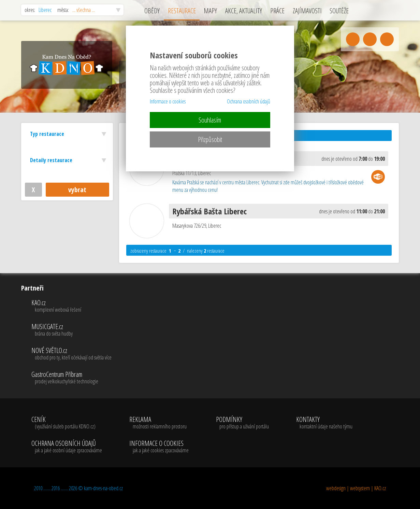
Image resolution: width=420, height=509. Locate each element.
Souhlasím (210, 120)
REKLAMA (159, 423)
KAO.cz (71, 306)
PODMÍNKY (242, 423)
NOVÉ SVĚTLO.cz (71, 354)
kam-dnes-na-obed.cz (103, 488)
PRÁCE (277, 11)
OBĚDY (152, 11)
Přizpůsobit (210, 139)
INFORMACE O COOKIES (159, 447)
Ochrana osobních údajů (249, 101)
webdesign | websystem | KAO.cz (356, 488)
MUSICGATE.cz (71, 330)
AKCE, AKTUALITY (244, 11)
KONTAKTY (324, 423)
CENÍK (67, 423)
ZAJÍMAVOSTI (307, 11)
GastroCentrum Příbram (71, 378)
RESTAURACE (182, 11)
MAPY (210, 11)
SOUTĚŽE (339, 11)
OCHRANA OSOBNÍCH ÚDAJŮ (67, 447)
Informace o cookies (168, 101)
